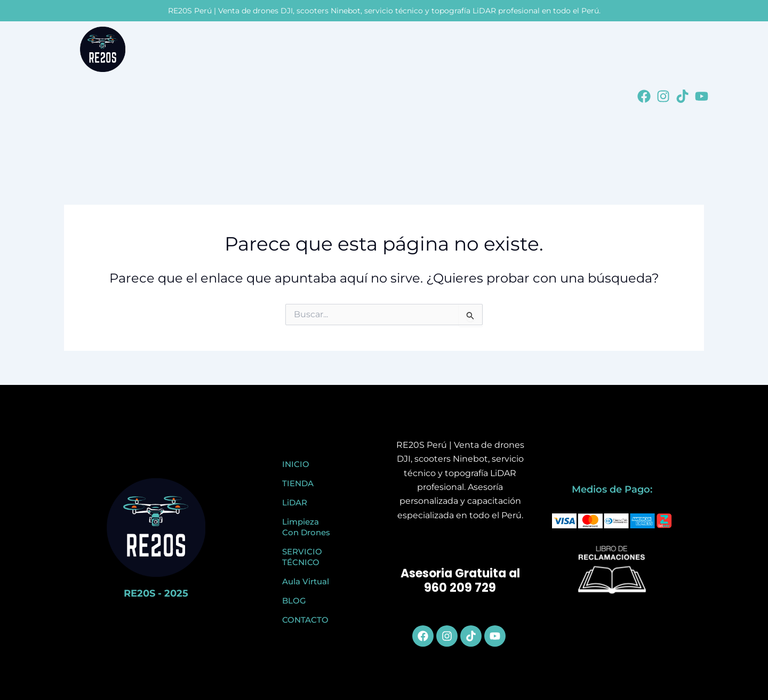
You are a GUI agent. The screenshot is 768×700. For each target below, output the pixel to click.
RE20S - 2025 (156, 593)
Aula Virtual (306, 581)
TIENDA (298, 483)
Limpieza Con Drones (306, 527)
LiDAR (295, 502)
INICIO (296, 464)
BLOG (294, 601)
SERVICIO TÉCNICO (302, 557)
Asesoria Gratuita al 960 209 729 (460, 581)
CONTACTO (305, 620)
